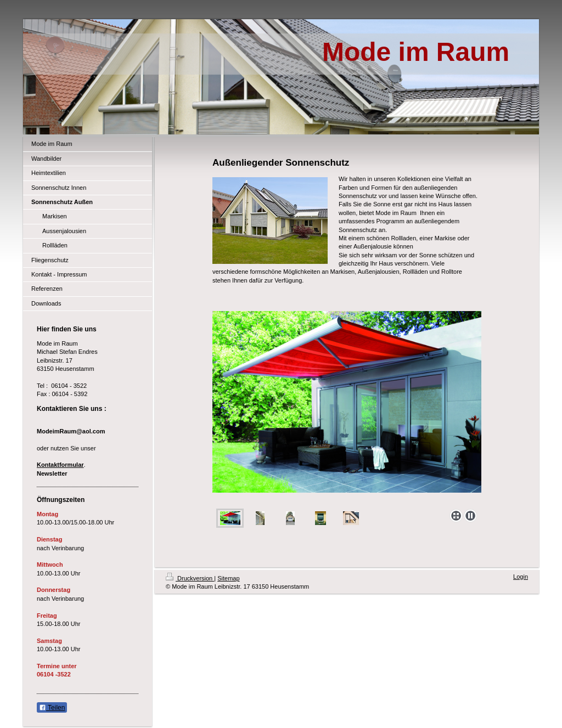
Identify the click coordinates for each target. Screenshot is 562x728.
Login (521, 577)
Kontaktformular (60, 465)
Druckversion (190, 578)
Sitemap (228, 578)
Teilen (52, 708)
